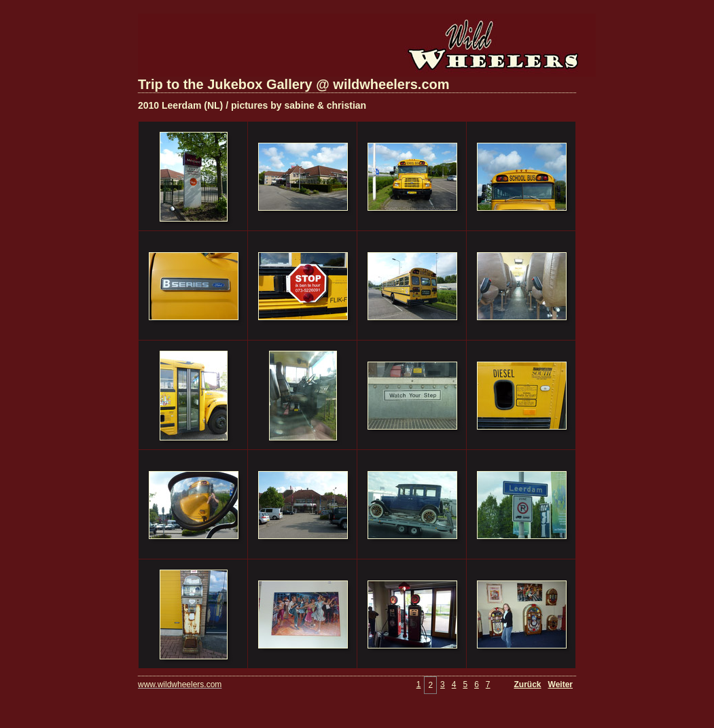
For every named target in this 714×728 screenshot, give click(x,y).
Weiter (560, 684)
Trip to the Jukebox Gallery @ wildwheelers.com (294, 84)
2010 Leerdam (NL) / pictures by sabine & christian (252, 105)
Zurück (528, 684)
